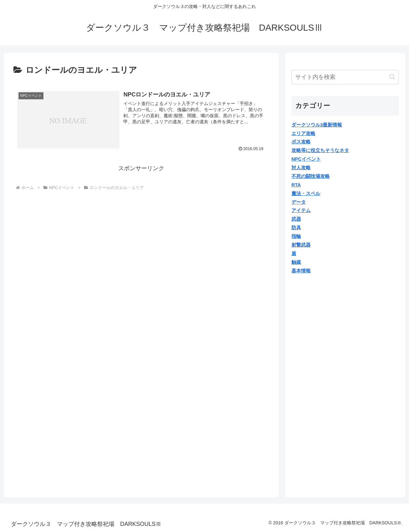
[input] (345, 77)
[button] (392, 77)
